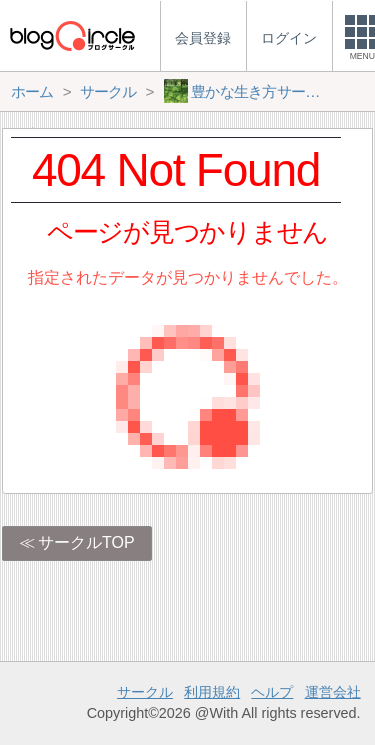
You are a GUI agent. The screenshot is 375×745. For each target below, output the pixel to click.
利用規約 (212, 692)
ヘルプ (272, 692)
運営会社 (333, 692)
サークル (145, 692)
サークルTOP (86, 542)
